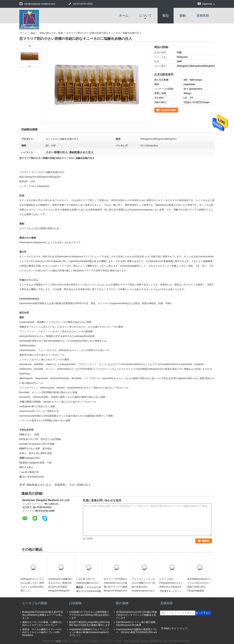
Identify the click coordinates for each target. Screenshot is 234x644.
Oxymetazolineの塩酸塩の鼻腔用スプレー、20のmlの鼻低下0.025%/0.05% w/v (137, 631)
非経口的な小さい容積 (51, 33)
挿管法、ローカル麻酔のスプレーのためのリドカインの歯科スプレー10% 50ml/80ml (42, 632)
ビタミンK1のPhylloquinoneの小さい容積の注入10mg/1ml (171, 583)
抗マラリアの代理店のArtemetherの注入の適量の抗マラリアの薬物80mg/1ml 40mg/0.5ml (116, 585)
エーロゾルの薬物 (35, 603)
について (145, 16)
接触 (183, 16)
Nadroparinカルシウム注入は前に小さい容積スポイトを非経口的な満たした (32, 585)
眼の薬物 (122, 603)
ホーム (124, 16)
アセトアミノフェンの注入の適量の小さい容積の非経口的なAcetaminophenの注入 (143, 585)
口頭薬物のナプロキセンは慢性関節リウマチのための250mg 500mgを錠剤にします (90, 615)
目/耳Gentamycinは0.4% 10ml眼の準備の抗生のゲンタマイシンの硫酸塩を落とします (136, 615)
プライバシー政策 (51, 641)
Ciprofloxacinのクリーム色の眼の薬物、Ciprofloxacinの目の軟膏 (137, 624)
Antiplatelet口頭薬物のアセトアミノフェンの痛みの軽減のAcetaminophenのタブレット (89, 632)
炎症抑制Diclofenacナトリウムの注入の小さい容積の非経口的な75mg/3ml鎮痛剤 (200, 585)
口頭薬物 (75, 603)
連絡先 (158, 110)
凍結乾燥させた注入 (39, 485)
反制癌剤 (60, 485)
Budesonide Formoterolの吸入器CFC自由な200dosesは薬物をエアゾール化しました (43, 615)
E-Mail (165, 628)
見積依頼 (203, 16)
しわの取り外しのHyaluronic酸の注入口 (87, 581)
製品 (166, 16)
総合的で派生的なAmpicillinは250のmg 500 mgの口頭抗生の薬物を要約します (90, 624)
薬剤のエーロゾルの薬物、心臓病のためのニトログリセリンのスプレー (42, 624)
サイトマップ (179, 628)
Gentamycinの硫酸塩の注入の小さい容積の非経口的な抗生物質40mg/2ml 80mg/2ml (60, 585)
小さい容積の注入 (80, 485)
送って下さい (203, 613)
